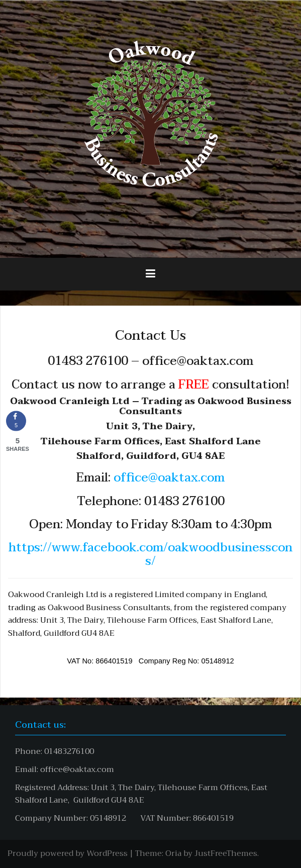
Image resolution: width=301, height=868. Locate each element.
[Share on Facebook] (16, 421)
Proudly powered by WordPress (68, 853)
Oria (173, 853)
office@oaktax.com (169, 478)
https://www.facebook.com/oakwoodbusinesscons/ (150, 554)
